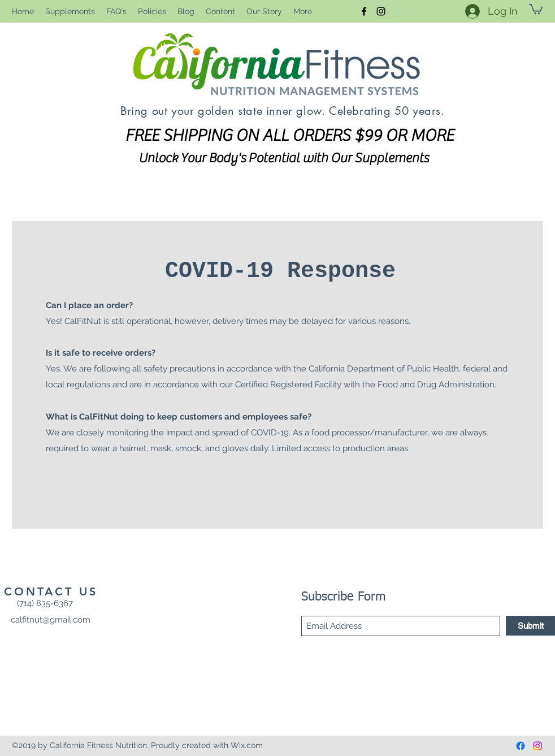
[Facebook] (364, 11)
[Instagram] (381, 11)
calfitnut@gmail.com (51, 620)
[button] (536, 8)
